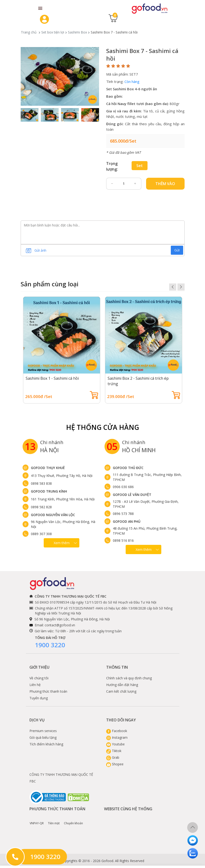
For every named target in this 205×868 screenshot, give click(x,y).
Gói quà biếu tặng (43, 737)
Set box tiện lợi (53, 32)
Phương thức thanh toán (48, 691)
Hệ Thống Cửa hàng (102, 427)
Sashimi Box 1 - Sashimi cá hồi (52, 378)
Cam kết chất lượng (121, 691)
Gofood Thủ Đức (128, 468)
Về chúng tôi (39, 678)
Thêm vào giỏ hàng (165, 185)
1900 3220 (50, 645)
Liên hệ (35, 685)
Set (140, 166)
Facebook (117, 731)
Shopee (115, 764)
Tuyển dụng (39, 698)
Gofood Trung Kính (49, 491)
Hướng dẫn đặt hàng (122, 685)
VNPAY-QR (37, 820)
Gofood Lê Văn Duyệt (132, 495)
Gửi (177, 250)
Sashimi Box (77, 32)
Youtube (115, 744)
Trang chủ (29, 32)
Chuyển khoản (73, 820)
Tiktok (114, 751)
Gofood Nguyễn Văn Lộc (53, 515)
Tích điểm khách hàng (46, 744)
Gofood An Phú (127, 521)
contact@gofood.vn (60, 625)
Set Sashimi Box (120, 89)
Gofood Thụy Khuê (48, 468)
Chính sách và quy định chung (129, 678)
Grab (113, 757)
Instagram (117, 737)
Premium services (43, 731)
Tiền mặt (54, 820)
